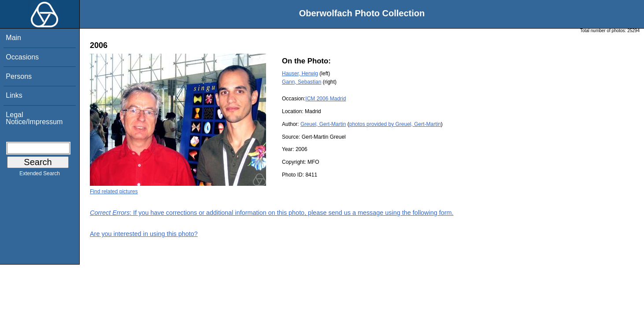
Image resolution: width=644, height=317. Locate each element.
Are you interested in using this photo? (144, 234)
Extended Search (40, 175)
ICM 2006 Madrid (326, 99)
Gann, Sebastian (302, 82)
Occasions (22, 57)
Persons (19, 76)
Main (13, 38)
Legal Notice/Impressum (34, 118)
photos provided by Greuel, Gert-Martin (395, 124)
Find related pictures (114, 192)
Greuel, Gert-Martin (323, 124)
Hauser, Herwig (300, 74)
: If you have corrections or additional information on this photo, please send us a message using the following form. (272, 213)
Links (14, 95)
